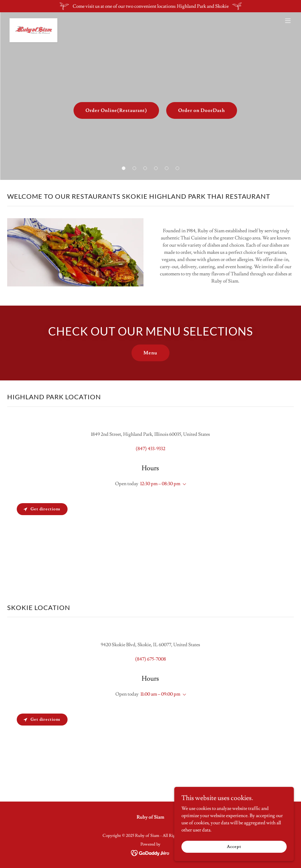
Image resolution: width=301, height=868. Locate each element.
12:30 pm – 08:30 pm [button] (160, 484)
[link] (33, 21)
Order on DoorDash (202, 110)
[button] (124, 168)
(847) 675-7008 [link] (150, 659)
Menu (150, 353)
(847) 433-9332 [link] (150, 449)
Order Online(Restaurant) (116, 110)
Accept (234, 846)
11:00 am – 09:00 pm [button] (160, 694)
